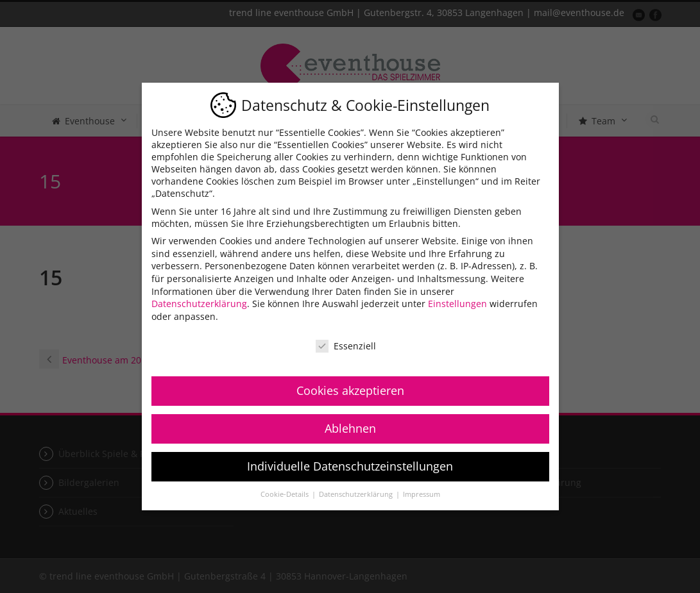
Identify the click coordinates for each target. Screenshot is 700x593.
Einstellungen (457, 304)
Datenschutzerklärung (199, 304)
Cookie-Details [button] (286, 494)
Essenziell (346, 346)
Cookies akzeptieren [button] (350, 390)
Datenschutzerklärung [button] (357, 494)
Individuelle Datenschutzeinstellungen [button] (350, 466)
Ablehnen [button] (350, 428)
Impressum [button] (422, 494)
